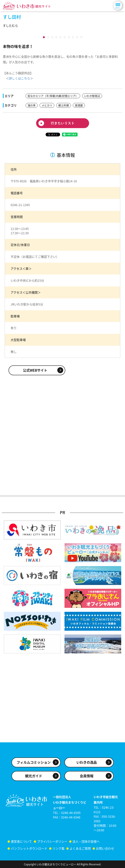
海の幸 (32, 185)
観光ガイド (34, 780)
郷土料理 (64, 185)
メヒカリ (47, 185)
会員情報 (87, 780)
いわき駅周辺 (92, 175)
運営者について (21, 845)
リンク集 (58, 852)
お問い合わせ (105, 852)
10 (44, 117)
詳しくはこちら (19, 158)
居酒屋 (79, 185)
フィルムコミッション (34, 766)
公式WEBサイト (35, 450)
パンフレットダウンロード (29, 852)
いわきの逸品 (87, 766)
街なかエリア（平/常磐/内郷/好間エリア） (53, 175)
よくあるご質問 (80, 852)
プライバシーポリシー (52, 845)
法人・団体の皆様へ (86, 845)
